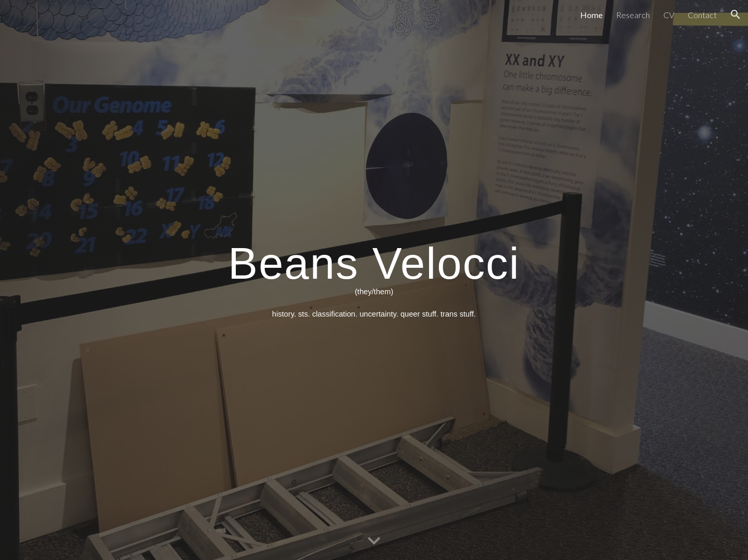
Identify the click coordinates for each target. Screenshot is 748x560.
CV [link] (669, 15)
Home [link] (591, 15)
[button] (736, 15)
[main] (374, 280)
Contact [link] (702, 15)
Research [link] (633, 15)
